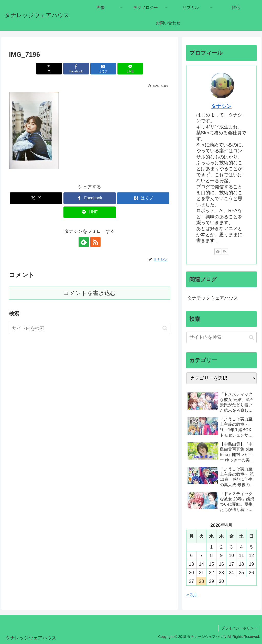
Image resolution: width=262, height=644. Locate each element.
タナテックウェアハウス (213, 298)
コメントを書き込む (90, 293)
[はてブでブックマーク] (103, 69)
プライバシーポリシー (239, 628)
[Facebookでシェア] (76, 69)
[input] (90, 328)
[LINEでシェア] (130, 69)
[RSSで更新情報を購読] (95, 242)
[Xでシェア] (49, 69)
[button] (165, 328)
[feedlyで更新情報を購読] (84, 242)
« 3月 (192, 595)
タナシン (221, 106)
